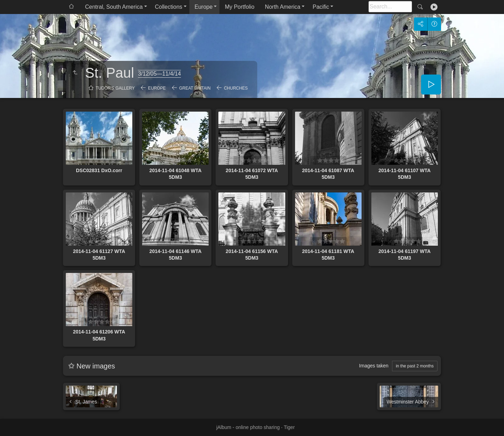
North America (283, 7)
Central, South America (114, 7)
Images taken (374, 366)
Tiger (289, 427)
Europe (204, 7)
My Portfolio (239, 7)
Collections (169, 7)
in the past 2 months (415, 366)
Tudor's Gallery (115, 88)
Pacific (321, 7)
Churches (236, 88)
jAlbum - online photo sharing (248, 427)
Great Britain (195, 88)
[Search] (390, 7)
